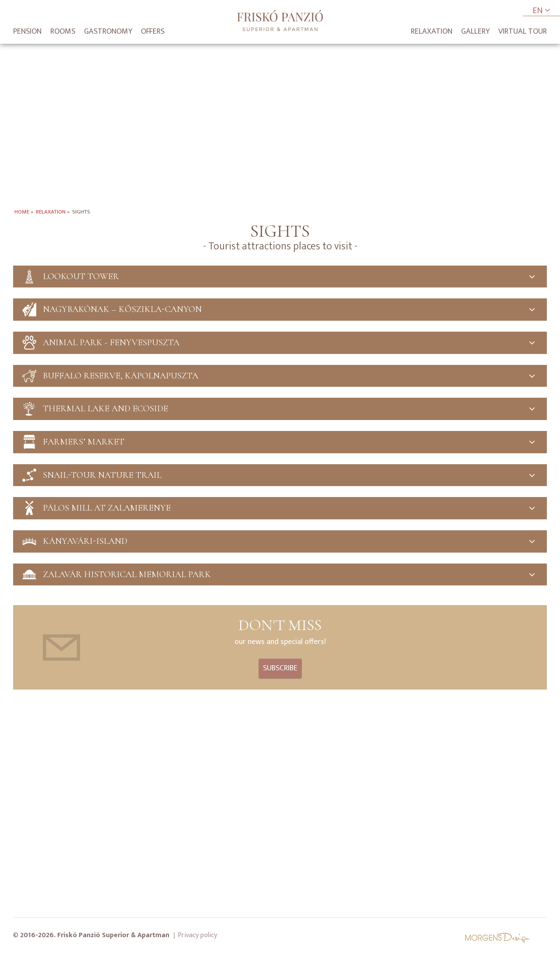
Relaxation (432, 32)
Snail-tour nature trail (280, 476)
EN (541, 11)
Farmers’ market (280, 443)
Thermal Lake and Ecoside (280, 410)
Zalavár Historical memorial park (280, 576)
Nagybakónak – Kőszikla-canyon (280, 310)
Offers (153, 32)
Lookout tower (280, 277)
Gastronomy (108, 32)
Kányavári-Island (280, 543)
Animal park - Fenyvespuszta (280, 343)
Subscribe (280, 670)
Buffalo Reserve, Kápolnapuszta (280, 376)
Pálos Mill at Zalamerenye (280, 510)
